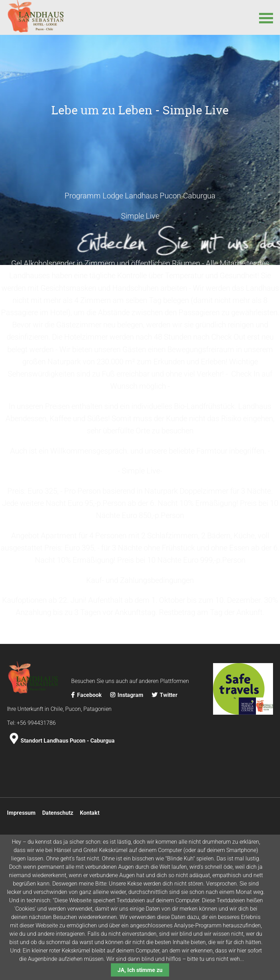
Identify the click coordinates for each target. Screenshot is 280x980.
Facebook (87, 798)
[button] (266, 17)
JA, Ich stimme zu (140, 970)
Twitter (165, 798)
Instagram (127, 798)
